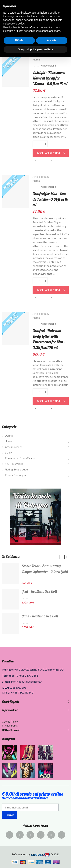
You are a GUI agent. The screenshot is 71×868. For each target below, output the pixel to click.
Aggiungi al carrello (51, 153)
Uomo (8, 441)
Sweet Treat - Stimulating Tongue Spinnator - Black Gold (45, 569)
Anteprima (36, 162)
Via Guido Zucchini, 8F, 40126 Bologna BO (39, 670)
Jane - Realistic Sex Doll (40, 616)
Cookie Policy (10, 722)
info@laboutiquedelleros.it (27, 682)
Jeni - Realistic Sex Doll (39, 591)
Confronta (51, 162)
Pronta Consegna (15, 475)
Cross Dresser (13, 447)
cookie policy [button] (17, 24)
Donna (9, 436)
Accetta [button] (52, 40)
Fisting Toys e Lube (16, 469)
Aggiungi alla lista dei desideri (44, 162)
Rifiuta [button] (19, 40)
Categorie (9, 427)
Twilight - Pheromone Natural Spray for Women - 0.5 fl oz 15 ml (50, 78)
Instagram (8, 739)
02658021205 (18, 688)
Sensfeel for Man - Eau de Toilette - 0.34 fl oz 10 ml (50, 199)
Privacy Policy (10, 725)
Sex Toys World (14, 464)
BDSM (9, 452)
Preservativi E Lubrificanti (20, 458)
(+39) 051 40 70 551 (26, 676)
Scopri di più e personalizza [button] (35, 49)
